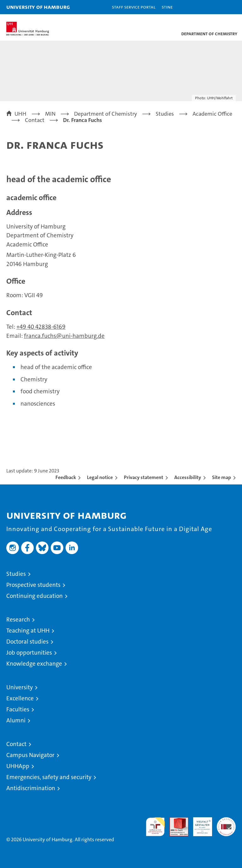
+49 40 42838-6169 (41, 327)
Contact (16, 744)
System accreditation (226, 824)
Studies (16, 574)
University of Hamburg (38, 7)
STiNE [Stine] (167, 7)
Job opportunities (29, 653)
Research (18, 619)
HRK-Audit (199, 824)
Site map (222, 477)
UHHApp (18, 766)
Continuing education (35, 596)
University (20, 687)
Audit (176, 821)
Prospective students (33, 585)
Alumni (16, 720)
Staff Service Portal (134, 7)
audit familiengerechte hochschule (155, 827)
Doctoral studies (27, 642)
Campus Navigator (30, 755)
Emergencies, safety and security (49, 777)
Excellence (20, 698)
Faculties (18, 709)
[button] (217, 7)
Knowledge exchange (34, 664)
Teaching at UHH (28, 631)
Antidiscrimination (31, 788)
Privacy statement (144, 477)
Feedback (66, 477)
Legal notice (100, 477)
